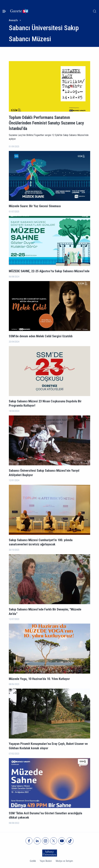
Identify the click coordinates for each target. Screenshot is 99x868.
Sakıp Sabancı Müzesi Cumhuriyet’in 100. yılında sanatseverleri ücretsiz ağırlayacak (41, 542)
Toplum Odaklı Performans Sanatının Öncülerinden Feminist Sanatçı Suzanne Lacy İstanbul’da (46, 123)
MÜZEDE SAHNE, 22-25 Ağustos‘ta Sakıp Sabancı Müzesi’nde (49, 271)
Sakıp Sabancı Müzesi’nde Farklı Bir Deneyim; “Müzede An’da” (45, 612)
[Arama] (95, 11)
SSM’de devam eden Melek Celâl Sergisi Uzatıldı (41, 336)
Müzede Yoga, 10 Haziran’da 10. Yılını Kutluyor (39, 679)
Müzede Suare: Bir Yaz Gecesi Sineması (35, 206)
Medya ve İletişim (64, 861)
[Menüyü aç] (4, 11)
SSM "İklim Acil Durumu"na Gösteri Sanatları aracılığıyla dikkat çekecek (45, 815)
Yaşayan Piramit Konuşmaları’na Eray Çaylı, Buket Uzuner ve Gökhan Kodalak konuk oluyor (48, 746)
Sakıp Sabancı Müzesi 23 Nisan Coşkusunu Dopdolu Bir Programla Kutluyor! (45, 403)
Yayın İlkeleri (46, 861)
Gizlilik (33, 861)
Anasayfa (13, 20)
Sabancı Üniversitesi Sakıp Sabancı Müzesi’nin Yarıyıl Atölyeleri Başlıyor (44, 473)
